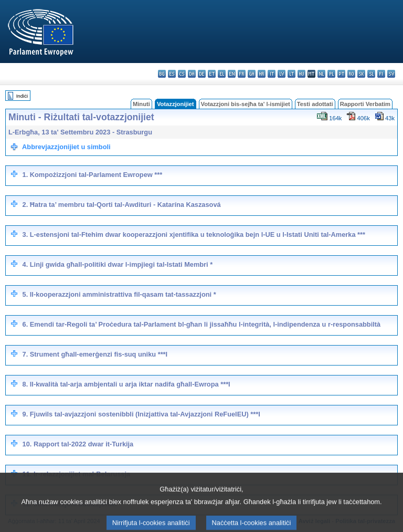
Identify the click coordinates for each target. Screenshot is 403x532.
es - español (172, 74)
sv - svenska (391, 74)
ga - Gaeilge (252, 74)
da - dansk (192, 74)
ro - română (351, 74)
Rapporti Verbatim (365, 104)
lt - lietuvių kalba (291, 74)
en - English (232, 74)
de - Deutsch (202, 74)
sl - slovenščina (371, 74)
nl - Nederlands (321, 74)
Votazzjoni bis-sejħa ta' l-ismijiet (246, 104)
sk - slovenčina (361, 74)
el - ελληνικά (222, 74)
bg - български (162, 74)
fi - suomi (381, 74)
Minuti (141, 104)
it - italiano (272, 74)
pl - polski (331, 74)
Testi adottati (315, 104)
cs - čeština (182, 74)
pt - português (341, 74)
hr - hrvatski (262, 74)
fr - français (242, 74)
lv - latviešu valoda (282, 74)
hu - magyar (301, 74)
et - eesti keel (212, 74)
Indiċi (22, 96)
